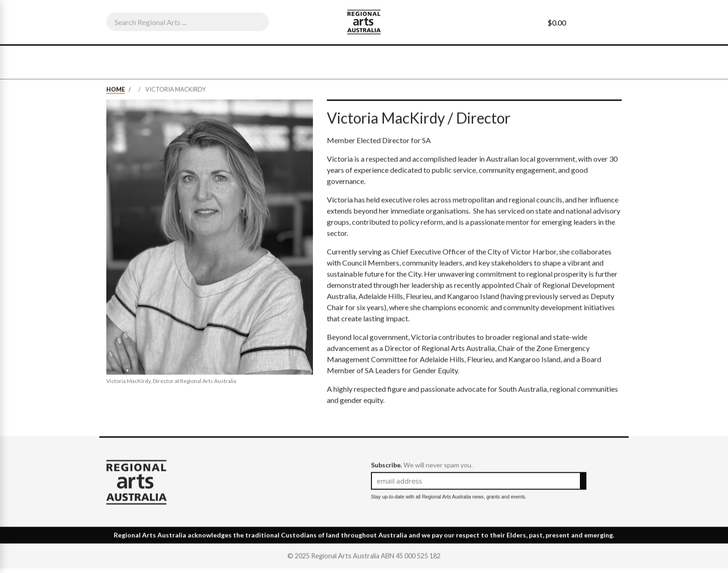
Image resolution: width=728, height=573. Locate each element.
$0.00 (557, 23)
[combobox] (188, 22)
